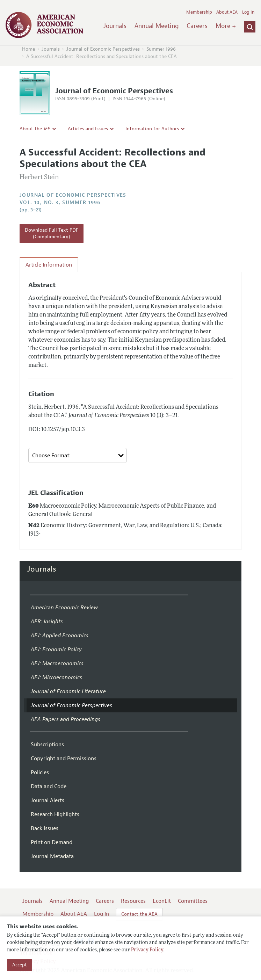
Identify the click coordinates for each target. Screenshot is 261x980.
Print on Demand (52, 842)
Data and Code (49, 786)
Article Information (49, 265)
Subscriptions (47, 745)
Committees (193, 901)
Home (28, 49)
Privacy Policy (147, 950)
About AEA (227, 12)
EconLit (162, 901)
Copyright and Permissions (64, 758)
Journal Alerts (48, 800)
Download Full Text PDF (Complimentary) (52, 234)
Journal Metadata (52, 856)
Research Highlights (55, 814)
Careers (197, 26)
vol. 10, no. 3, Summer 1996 (60, 202)
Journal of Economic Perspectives (103, 49)
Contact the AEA (139, 914)
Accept (20, 965)
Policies (40, 772)
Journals (115, 26)
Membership (199, 12)
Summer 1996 (161, 49)
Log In (248, 12)
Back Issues (45, 828)
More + (226, 26)
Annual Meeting (157, 26)
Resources (133, 901)
